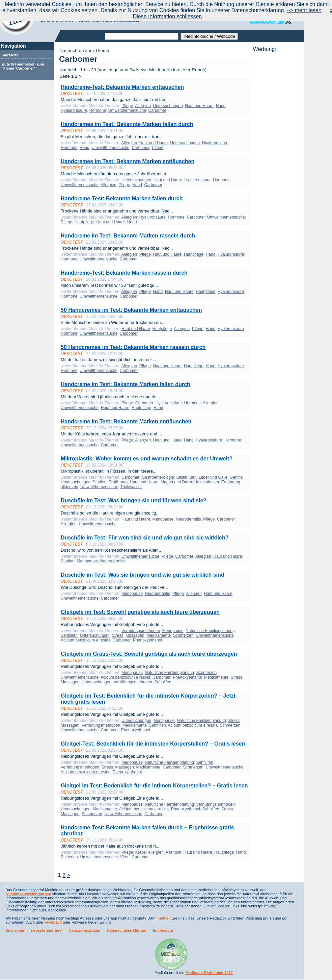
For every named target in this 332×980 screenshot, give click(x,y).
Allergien (143, 106)
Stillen (182, 477)
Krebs (141, 852)
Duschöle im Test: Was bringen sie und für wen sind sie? (134, 500)
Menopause (163, 519)
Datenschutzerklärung (127, 930)
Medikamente (159, 635)
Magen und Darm (176, 482)
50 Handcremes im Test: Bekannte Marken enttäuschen (131, 310)
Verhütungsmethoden (141, 631)
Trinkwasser (131, 487)
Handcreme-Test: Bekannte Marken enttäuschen (122, 87)
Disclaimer (15, 930)
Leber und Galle (213, 477)
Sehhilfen (69, 635)
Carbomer (157, 110)
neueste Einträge (46, 930)
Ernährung (118, 482)
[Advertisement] (276, 154)
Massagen (135, 635)
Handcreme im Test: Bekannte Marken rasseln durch (128, 236)
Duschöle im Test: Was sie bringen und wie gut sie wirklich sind (143, 575)
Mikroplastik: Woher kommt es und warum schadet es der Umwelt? (147, 459)
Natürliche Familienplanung (210, 631)
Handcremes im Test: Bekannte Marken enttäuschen (128, 161)
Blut (193, 477)
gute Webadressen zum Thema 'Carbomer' (23, 66)
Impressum (163, 930)
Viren (125, 857)
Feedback (53, 922)
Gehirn (236, 477)
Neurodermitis (188, 519)
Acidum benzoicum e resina (86, 640)
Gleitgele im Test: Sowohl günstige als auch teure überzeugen (140, 612)
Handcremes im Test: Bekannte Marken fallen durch (127, 124)
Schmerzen (183, 635)
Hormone (98, 110)
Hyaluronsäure (74, 110)
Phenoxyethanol (147, 640)
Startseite (10, 55)
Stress (117, 635)
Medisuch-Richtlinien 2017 (209, 973)
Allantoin (173, 852)
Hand (221, 106)
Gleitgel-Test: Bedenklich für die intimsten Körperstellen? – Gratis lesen (153, 744)
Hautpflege (84, 222)
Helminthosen (207, 482)
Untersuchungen (168, 106)
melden (164, 918)
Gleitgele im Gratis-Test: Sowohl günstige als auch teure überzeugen (149, 654)
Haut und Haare (199, 106)
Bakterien (69, 857)
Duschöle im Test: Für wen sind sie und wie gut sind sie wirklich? (145, 538)
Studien (100, 482)
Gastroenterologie (158, 477)
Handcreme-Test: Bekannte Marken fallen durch (122, 198)
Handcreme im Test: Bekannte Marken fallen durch (126, 384)
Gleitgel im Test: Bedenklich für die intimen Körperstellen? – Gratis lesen (154, 786)
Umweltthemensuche (127, 110)
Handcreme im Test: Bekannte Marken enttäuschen (126, 421)
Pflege (127, 106)
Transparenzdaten (84, 930)
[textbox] (142, 36)
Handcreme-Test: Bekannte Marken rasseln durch (124, 273)
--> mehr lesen (304, 10)
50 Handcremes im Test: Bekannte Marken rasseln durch (133, 347)
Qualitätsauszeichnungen (28, 894)
